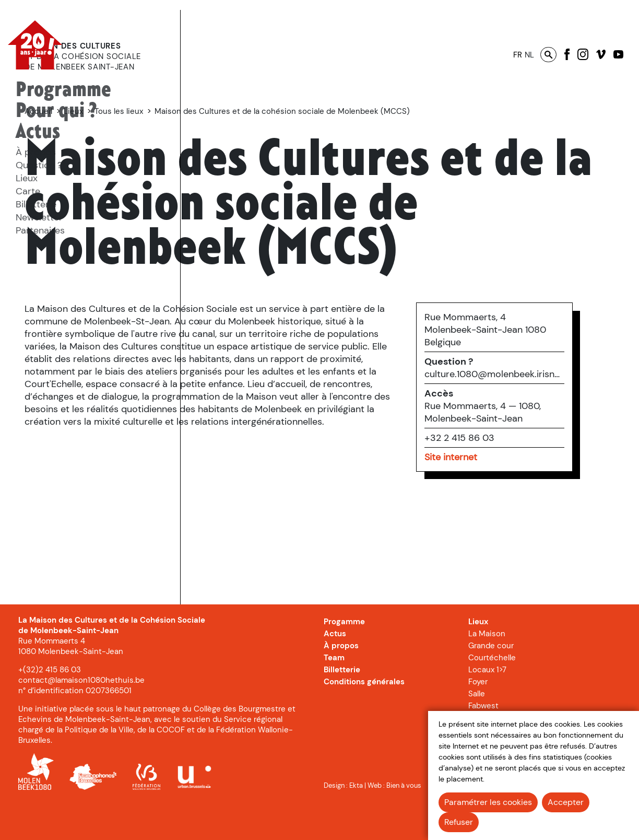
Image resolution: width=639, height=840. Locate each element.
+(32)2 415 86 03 (50, 704)
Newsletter (39, 217)
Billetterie (36, 204)
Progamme (344, 656)
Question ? (39, 165)
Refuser (459, 822)
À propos (36, 152)
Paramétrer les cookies (488, 802)
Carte (28, 191)
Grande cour (491, 680)
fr (518, 55)
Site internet (491, 501)
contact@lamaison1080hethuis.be (81, 714)
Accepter (566, 802)
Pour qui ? (56, 111)
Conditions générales (364, 716)
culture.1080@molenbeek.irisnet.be (535, 418)
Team (334, 692)
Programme (63, 90)
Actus (38, 132)
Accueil (212, 111)
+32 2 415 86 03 (500, 482)
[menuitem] (63, 90)
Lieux (27, 178)
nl (529, 55)
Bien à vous (404, 819)
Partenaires (40, 230)
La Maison (487, 668)
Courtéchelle (492, 692)
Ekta (356, 819)
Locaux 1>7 (487, 704)
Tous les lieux (293, 111)
